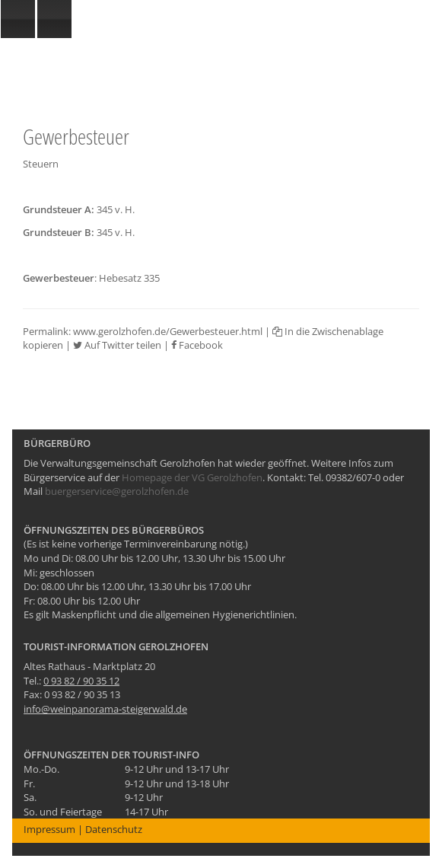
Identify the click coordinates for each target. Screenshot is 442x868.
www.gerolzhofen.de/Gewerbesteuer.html (168, 331)
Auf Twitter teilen (117, 345)
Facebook (197, 345)
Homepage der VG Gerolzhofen (192, 477)
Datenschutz (114, 829)
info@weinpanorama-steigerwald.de (105, 709)
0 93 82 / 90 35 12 (81, 681)
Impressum (49, 829)
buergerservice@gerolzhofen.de (117, 491)
